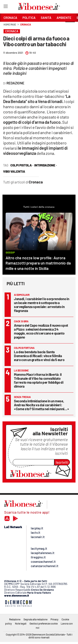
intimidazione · (46, 165)
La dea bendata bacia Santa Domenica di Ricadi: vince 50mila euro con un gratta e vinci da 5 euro (39, 356)
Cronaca (25, 24)
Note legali (21, 623)
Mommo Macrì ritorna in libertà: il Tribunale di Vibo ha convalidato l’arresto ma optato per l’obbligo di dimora (39, 380)
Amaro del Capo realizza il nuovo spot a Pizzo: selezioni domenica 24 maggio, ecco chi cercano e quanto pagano (41, 331)
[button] (70, 27)
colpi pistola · (22, 165)
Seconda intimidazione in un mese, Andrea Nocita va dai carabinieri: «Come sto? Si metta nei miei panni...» (41, 405)
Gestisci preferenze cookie (44, 623)
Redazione (15, 619)
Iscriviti (62, 462)
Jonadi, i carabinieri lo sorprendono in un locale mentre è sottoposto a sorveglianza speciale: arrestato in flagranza (41, 305)
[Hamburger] (6, 7)
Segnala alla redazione (35, 619)
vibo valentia (14, 171)
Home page (10, 24)
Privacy (54, 619)
